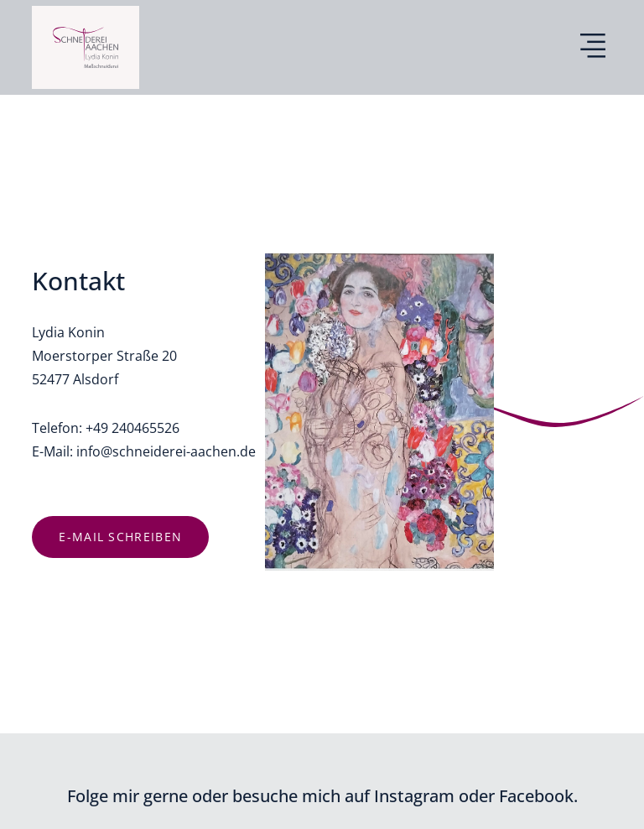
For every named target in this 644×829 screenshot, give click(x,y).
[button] (593, 48)
